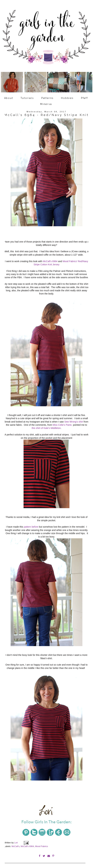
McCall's (16, 843)
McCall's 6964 (50, 261)
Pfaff (85, 98)
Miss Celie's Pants (62, 424)
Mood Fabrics (42, 843)
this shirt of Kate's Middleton (46, 427)
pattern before (31, 524)
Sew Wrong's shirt (74, 421)
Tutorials (27, 98)
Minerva (46, 104)
